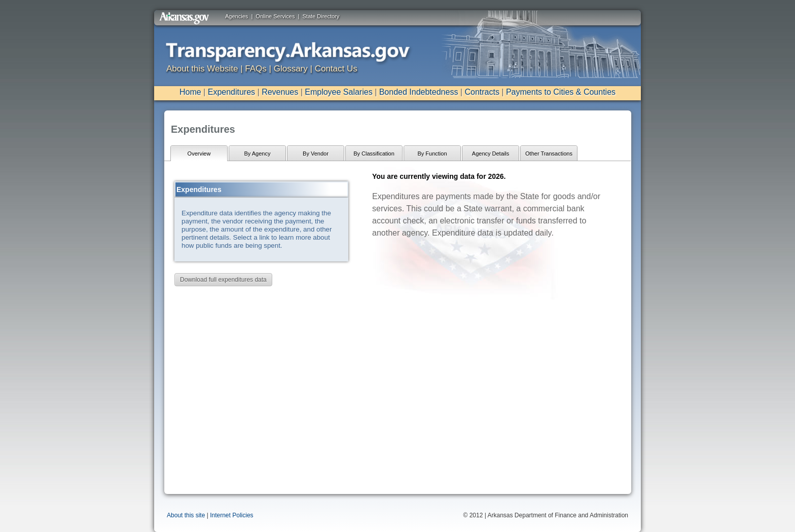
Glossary (291, 69)
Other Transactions (549, 154)
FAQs (256, 69)
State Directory (321, 16)
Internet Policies (231, 515)
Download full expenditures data (223, 280)
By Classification (374, 154)
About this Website (202, 69)
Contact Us (336, 69)
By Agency (258, 154)
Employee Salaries (338, 92)
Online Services (275, 16)
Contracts (482, 92)
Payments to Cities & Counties (561, 92)
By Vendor (316, 154)
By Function (432, 154)
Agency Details (491, 154)
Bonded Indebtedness (419, 92)
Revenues (280, 92)
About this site (186, 515)
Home (190, 92)
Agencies (237, 16)
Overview (199, 154)
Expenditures (231, 92)
